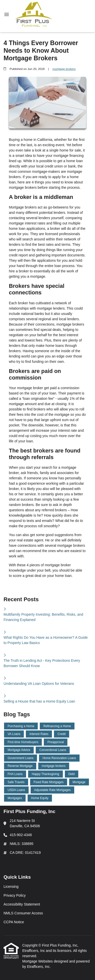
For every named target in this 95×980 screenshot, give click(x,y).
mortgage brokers (64, 69)
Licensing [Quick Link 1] (11, 887)
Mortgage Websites (38, 961)
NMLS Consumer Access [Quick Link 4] (23, 913)
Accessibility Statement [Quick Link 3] (22, 904)
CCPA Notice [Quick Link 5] (14, 922)
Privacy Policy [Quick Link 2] (15, 895)
